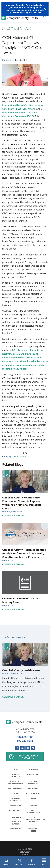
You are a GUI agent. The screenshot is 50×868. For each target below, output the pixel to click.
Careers (33, 805)
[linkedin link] (22, 748)
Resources (15, 793)
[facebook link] (17, 748)
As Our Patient (33, 793)
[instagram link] (33, 748)
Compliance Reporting (33, 782)
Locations (33, 788)
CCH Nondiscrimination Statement (34, 820)
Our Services (33, 774)
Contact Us (15, 829)
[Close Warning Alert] (45, 9)
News (10, 27)
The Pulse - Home (33, 830)
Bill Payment (15, 810)
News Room (20, 457)
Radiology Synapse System (15, 782)
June (27, 27)
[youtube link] (28, 748)
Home (15, 769)
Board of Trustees (15, 775)
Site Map (25, 854)
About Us (33, 769)
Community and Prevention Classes (15, 821)
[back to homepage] (3, 27)
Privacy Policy (25, 852)
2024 (19, 27)
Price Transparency (33, 811)
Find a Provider (15, 788)
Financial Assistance (15, 799)
